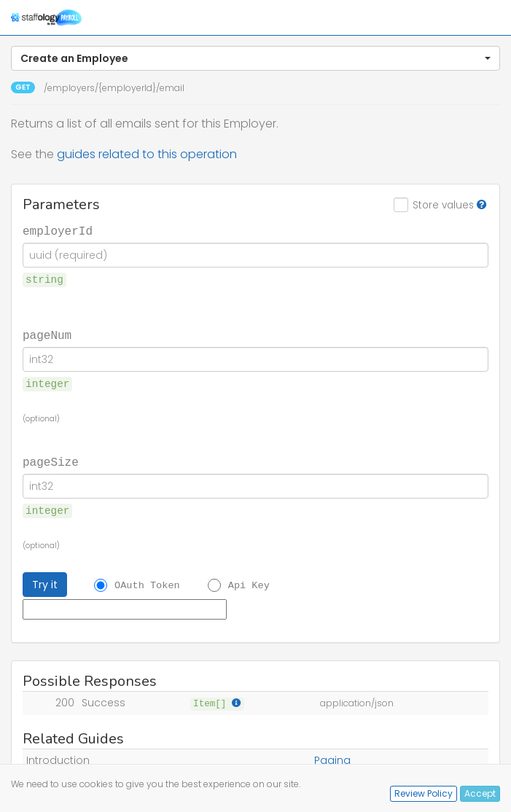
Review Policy (424, 793)
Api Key (249, 585)
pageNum (47, 335)
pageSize (51, 461)
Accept (480, 793)
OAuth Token (147, 585)
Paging (332, 760)
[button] (255, 58)
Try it (45, 585)
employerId (58, 230)
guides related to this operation (147, 154)
